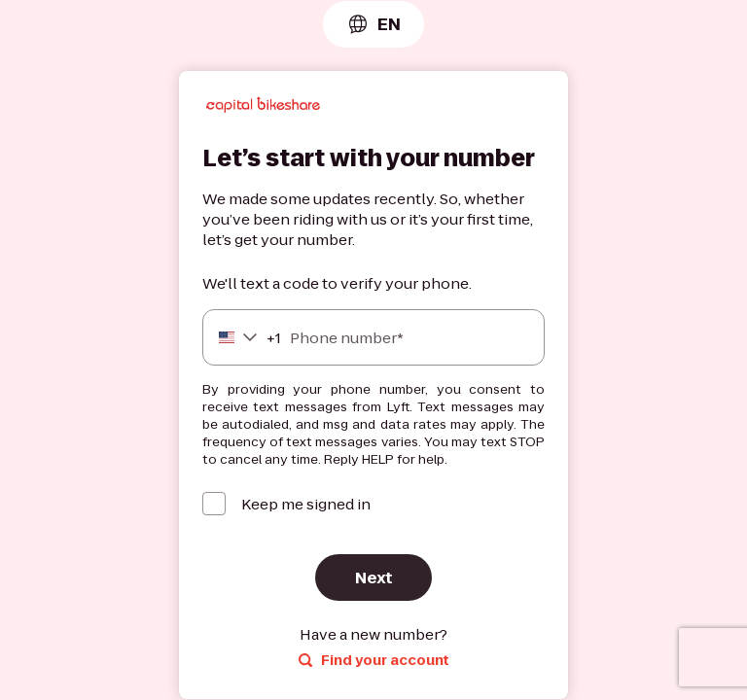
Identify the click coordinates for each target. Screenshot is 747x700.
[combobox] (373, 24)
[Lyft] (263, 107)
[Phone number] (373, 337)
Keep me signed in (306, 504)
